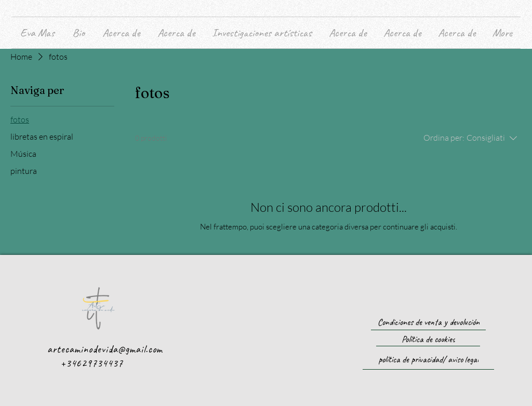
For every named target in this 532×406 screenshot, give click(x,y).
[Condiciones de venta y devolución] (428, 322)
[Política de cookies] (428, 340)
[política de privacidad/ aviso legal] (428, 360)
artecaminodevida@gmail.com (105, 349)
